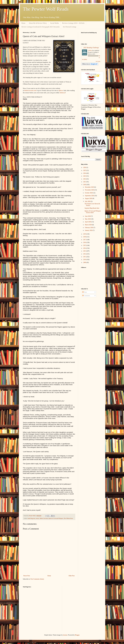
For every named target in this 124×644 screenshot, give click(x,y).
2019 (85, 234)
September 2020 (90, 196)
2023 (85, 176)
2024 (85, 173)
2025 (85, 170)
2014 (85, 248)
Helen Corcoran (44, 518)
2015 (85, 245)
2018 (85, 237)
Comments (86, 296)
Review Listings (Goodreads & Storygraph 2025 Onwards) (41, 27)
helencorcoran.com (30, 90)
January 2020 (89, 230)
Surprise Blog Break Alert (92, 208)
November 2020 (90, 190)
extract (37, 518)
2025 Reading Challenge (91, 48)
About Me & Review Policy (38, 23)
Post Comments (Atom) (37, 579)
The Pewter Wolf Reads (46, 9)
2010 (85, 260)
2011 (85, 257)
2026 (85, 167)
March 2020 (89, 225)
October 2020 (89, 193)
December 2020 (90, 187)
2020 (85, 185)
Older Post (72, 576)
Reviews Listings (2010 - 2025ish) (73, 23)
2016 (85, 242)
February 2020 (89, 228)
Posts (85, 292)
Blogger (77, 635)
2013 (85, 251)
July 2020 (88, 201)
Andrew (90, 50)
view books (98, 61)
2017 (85, 240)
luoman (65, 635)
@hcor (61, 90)
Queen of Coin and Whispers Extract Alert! (93, 212)
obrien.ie (62, 93)
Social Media (54, 23)
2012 (85, 254)
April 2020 (88, 222)
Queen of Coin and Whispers (56, 518)
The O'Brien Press (68, 518)
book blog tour (31, 518)
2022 (85, 179)
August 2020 (89, 198)
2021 (85, 182)
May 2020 (88, 219)
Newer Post (27, 576)
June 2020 (88, 216)
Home (23, 23)
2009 (85, 262)
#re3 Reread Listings (70, 27)
